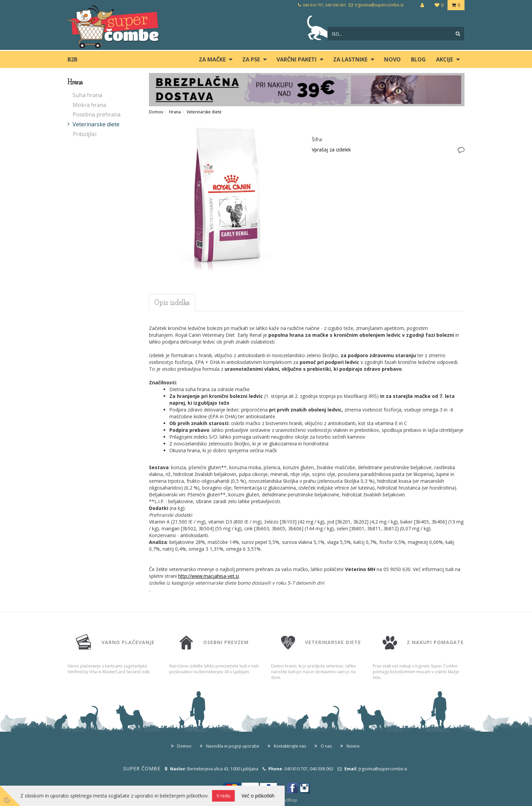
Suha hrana (87, 95)
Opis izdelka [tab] (172, 303)
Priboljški (84, 134)
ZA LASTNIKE (350, 59)
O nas (326, 746)
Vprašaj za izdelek (331, 150)
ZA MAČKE (212, 59)
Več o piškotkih (258, 796)
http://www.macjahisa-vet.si (208, 576)
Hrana (175, 112)
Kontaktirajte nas (290, 746)
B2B (72, 59)
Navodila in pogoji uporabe (233, 746)
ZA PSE (251, 59)
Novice (353, 746)
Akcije (444, 59)
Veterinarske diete (96, 124)
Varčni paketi (297, 59)
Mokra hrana (89, 105)
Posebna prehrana (97, 114)
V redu (223, 796)
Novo (392, 59)
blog (418, 59)
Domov (156, 112)
